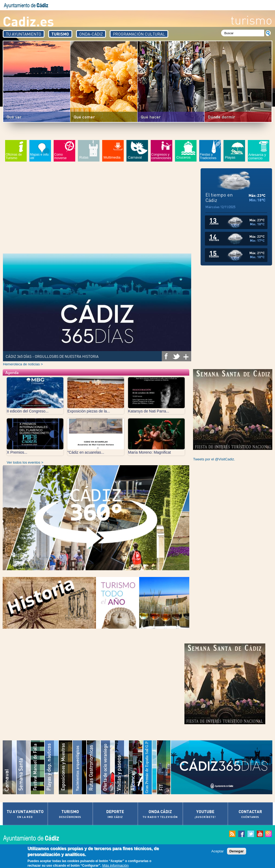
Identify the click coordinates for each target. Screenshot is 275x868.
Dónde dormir (221, 117)
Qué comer (84, 117)
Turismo (60, 34)
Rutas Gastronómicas (94, 767)
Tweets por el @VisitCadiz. (214, 459)
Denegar (237, 851)
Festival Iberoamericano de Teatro (164, 767)
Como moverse (60, 156)
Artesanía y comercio (257, 156)
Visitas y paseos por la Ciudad (122, 767)
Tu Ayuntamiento (24, 34)
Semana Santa (24, 767)
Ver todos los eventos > (25, 462)
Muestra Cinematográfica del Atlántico (136, 767)
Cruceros (183, 157)
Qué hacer (151, 117)
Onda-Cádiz (91, 34)
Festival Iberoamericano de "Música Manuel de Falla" (38, 767)
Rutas (84, 157)
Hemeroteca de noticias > (23, 364)
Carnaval (135, 157)
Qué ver (14, 117)
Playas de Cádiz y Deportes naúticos (52, 767)
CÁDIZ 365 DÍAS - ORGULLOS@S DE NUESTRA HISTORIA (52, 356)
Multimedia (112, 157)
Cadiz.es (28, 21)
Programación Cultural (139, 34)
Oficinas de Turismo (14, 156)
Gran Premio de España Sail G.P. (150, 767)
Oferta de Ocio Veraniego (108, 767)
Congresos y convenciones (161, 156)
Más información (115, 865)
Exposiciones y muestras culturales (66, 767)
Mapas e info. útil (40, 156)
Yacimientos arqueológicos (80, 767)
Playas (230, 157)
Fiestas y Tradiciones (208, 156)
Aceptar (218, 851)
